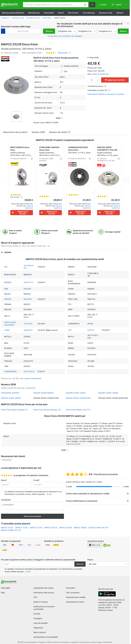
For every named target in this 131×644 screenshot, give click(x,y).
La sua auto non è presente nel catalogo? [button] (65, 36)
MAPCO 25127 (7, 528)
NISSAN (8, 252)
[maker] (67, 31)
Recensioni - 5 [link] (16, 197)
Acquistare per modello (76, 597)
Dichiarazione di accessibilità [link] (46, 637)
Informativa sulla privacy (44, 593)
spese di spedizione (100, 74)
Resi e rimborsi (40, 632)
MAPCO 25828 (80, 528)
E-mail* (36, 480)
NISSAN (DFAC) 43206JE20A (78, 398)
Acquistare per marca (75, 602)
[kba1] (23, 31)
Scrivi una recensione (32, 516)
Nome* (4, 480)
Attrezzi (120, 13)
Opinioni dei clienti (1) (60, 132)
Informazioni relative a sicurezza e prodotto (106, 94)
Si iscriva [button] (80, 564)
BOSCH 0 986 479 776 (98, 528)
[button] (85, 5)
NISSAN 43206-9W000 (44, 393)
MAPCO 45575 (51, 528)
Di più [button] (49, 494)
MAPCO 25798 (65, 528)
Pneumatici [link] (71, 588)
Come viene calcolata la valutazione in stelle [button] (88, 494)
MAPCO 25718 (36, 528)
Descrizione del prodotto (15, 132)
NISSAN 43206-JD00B (108, 393)
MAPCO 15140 (22, 528)
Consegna (38, 618)
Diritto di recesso (41, 602)
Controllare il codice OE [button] (99, 90)
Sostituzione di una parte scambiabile (44, 608)
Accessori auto (106, 13)
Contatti (37, 614)
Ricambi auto (34, 13)
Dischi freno (47, 18)
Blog (3, 593)
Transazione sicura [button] (97, 86)
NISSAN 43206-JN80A (11, 398)
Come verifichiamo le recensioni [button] (82, 501)
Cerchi (61, 13)
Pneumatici (49, 13)
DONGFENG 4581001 (10, 393)
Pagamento (38, 628)
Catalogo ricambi (18, 18)
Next (126, 180)
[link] (119, 5)
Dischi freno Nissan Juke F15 (78, 410)
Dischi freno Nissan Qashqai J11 (15, 410)
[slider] (7, 475)
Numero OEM (38, 132)
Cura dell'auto (89, 13)
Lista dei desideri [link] (41, 623)
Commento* (6, 500)
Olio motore (73, 13)
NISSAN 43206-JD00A (76, 393)
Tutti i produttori (73, 593)
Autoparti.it (5, 18)
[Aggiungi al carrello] (22, 213)
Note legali (6, 588)
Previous (4, 180)
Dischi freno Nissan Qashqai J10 (47, 410)
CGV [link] (35, 597)
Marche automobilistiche (13, 13)
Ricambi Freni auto (33, 18)
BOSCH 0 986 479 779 (11, 530)
